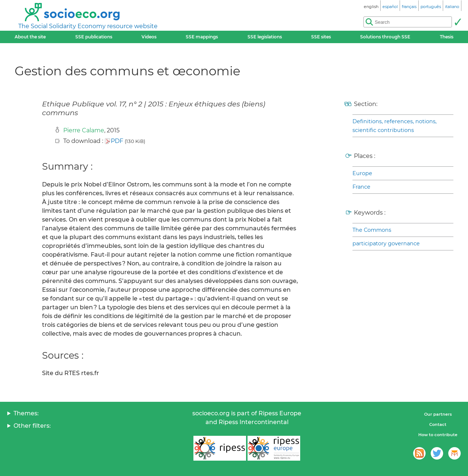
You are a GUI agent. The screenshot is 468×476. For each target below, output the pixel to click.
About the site (30, 37)
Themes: (26, 413)
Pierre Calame (84, 130)
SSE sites (321, 37)
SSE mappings (202, 37)
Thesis (447, 37)
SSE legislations (265, 37)
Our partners (438, 414)
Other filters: (32, 426)
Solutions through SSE (385, 37)
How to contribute (438, 435)
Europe (362, 173)
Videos (149, 37)
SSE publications (94, 37)
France (361, 187)
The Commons (372, 230)
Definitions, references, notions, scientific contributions (395, 126)
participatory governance (386, 243)
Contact (438, 424)
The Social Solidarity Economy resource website (88, 26)
